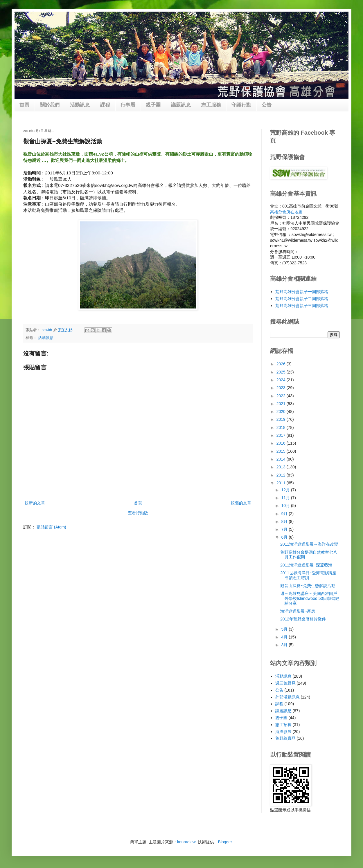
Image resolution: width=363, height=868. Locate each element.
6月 (285, 537)
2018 (282, 427)
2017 (282, 435)
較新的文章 (35, 503)
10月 (286, 506)
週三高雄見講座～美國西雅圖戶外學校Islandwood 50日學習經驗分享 (310, 598)
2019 (282, 419)
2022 (282, 396)
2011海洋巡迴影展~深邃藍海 (306, 565)
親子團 (153, 105)
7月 (285, 529)
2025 (282, 372)
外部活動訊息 (287, 697)
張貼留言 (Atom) (51, 527)
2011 (282, 483)
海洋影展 (283, 732)
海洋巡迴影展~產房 (298, 611)
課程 (105, 105)
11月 (286, 498)
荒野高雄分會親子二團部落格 (302, 299)
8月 (285, 521)
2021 (282, 404)
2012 (282, 475)
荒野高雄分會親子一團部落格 (302, 292)
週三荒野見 (285, 683)
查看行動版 (138, 513)
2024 (282, 380)
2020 (282, 412)
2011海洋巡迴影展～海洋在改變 (309, 544)
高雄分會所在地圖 (286, 212)
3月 (285, 645)
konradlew (186, 842)
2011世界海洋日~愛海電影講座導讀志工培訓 (308, 575)
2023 (282, 388)
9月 (285, 514)
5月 (285, 629)
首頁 (24, 105)
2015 (282, 451)
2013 (282, 467)
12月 (286, 490)
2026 (282, 364)
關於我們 (50, 105)
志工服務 (211, 105)
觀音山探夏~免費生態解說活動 (308, 586)
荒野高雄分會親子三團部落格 (302, 306)
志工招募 (283, 725)
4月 (285, 637)
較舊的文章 (241, 503)
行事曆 (128, 105)
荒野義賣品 (285, 738)
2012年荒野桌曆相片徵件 (303, 619)
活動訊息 (80, 105)
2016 (282, 443)
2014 (282, 459)
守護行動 (241, 105)
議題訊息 (181, 105)
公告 (267, 105)
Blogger (225, 842)
